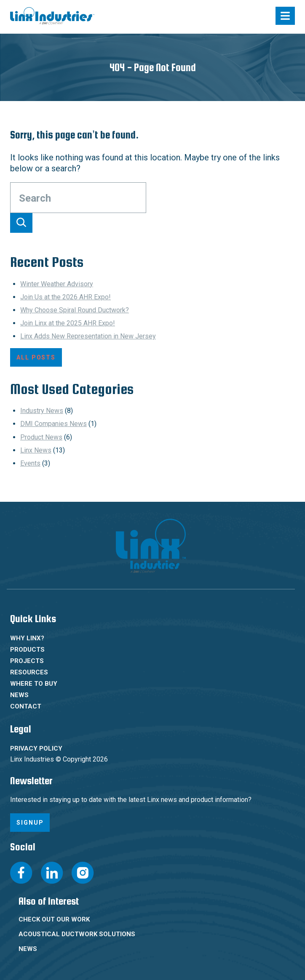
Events (30, 463)
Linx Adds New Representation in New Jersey (88, 336)
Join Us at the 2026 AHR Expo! (66, 297)
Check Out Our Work (54, 919)
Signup (30, 823)
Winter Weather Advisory (57, 284)
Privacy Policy (36, 748)
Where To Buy (34, 684)
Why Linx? (27, 638)
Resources (29, 672)
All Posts (36, 357)
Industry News (42, 411)
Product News (41, 437)
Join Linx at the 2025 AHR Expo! (68, 323)
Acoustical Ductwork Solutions (77, 934)
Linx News (36, 450)
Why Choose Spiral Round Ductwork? (75, 310)
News (19, 695)
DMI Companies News (54, 424)
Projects (27, 661)
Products (27, 650)
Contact (26, 706)
